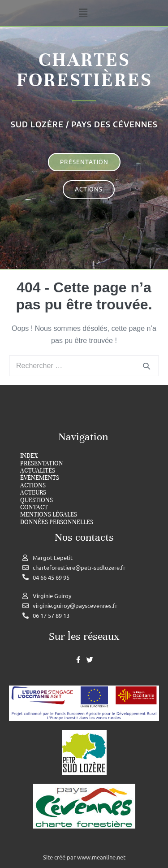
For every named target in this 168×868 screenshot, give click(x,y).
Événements (40, 478)
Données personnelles (57, 522)
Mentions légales (49, 515)
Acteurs (33, 493)
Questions (37, 500)
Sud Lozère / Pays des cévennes (84, 124)
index (29, 456)
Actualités (38, 471)
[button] (83, 13)
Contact (34, 508)
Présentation (42, 464)
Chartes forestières (84, 70)
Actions (33, 486)
